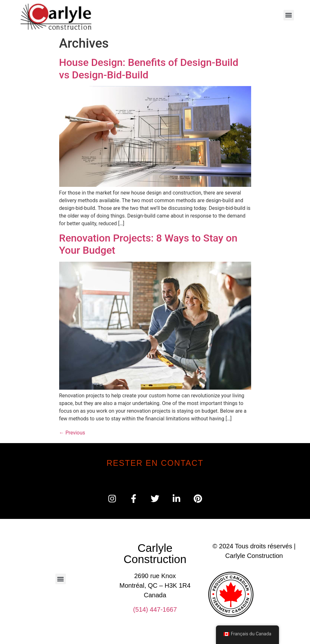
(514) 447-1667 (155, 609)
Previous (72, 433)
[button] (289, 15)
